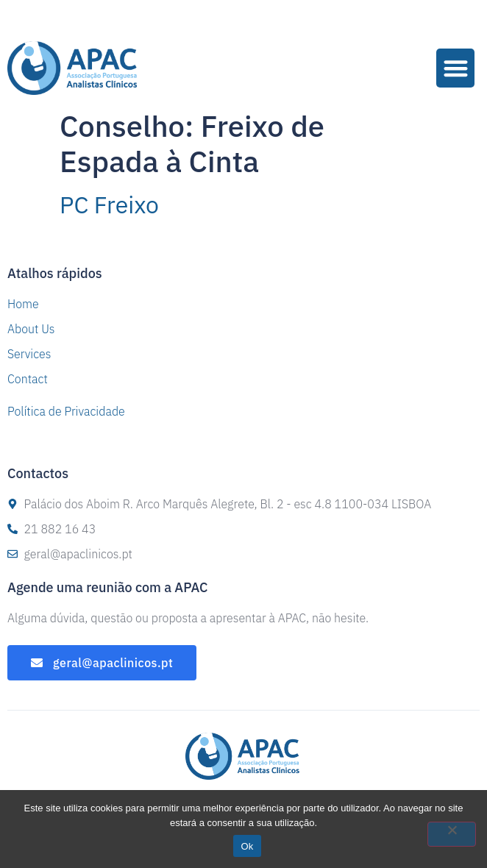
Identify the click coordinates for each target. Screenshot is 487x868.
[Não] (452, 834)
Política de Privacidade (66, 411)
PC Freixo (109, 204)
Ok (247, 846)
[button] (456, 68)
